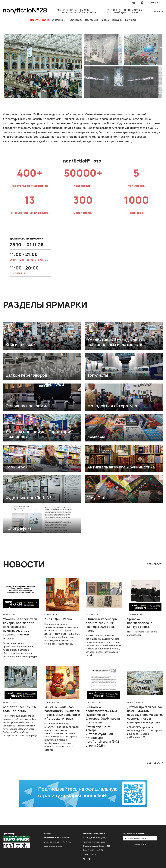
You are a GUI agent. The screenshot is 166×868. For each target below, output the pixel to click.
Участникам (59, 20)
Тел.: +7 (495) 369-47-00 (93, 850)
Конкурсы (117, 20)
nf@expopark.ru (89, 854)
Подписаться (140, 844)
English (155, 3)
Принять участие (40, 20)
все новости (155, 564)
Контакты (131, 20)
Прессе (105, 20)
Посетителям (75, 20)
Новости (158, 11)
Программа (92, 20)
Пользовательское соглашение (56, 838)
